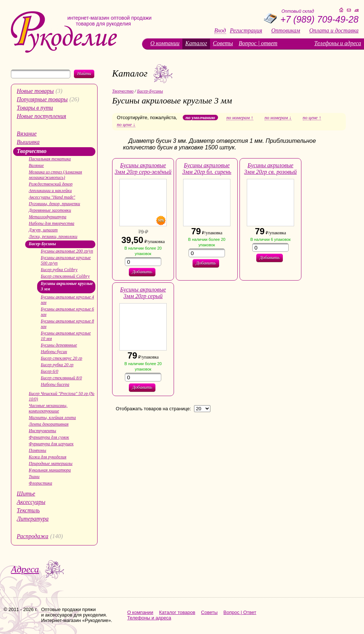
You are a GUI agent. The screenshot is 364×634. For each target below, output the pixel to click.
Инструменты (42, 431)
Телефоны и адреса (338, 43)
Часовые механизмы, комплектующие (48, 408)
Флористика (40, 483)
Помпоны (37, 450)
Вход (220, 31)
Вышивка (28, 142)
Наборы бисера (55, 384)
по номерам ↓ (278, 118)
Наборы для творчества (52, 223)
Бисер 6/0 (50, 371)
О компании (165, 43)
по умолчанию (200, 118)
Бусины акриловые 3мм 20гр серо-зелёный (143, 169)
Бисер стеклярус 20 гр (62, 358)
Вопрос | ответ (258, 43)
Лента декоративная (49, 424)
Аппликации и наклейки (50, 191)
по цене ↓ (126, 125)
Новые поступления (41, 116)
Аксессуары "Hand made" (52, 197)
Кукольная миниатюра (50, 470)
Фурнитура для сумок (49, 437)
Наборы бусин (54, 352)
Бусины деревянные (59, 345)
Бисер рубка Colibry (59, 270)
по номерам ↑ (240, 118)
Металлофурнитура (48, 217)
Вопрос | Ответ (240, 612)
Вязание (27, 134)
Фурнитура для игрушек (51, 444)
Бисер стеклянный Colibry (65, 276)
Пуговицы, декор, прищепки (54, 204)
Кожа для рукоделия (48, 457)
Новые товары (35, 91)
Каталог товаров (177, 612)
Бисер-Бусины (42, 244)
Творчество (32, 151)
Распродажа (33, 536)
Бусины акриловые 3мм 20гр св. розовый (270, 169)
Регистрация (246, 31)
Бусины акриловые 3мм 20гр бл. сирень (207, 169)
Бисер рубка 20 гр (57, 365)
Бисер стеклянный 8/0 (61, 378)
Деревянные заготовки (50, 210)
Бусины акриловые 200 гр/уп (67, 251)
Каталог (196, 43)
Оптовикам (286, 31)
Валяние (36, 165)
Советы (223, 43)
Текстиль (28, 510)
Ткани (34, 477)
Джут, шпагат (43, 230)
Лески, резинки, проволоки (53, 236)
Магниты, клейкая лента (52, 418)
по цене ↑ (312, 118)
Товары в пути (35, 108)
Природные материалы (51, 463)
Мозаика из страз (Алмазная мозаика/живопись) (55, 175)
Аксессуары (31, 502)
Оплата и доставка (334, 31)
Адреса (25, 569)
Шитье (26, 494)
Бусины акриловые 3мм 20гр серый (143, 293)
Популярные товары (42, 99)
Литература (33, 519)
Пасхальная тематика (50, 159)
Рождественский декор (51, 184)
